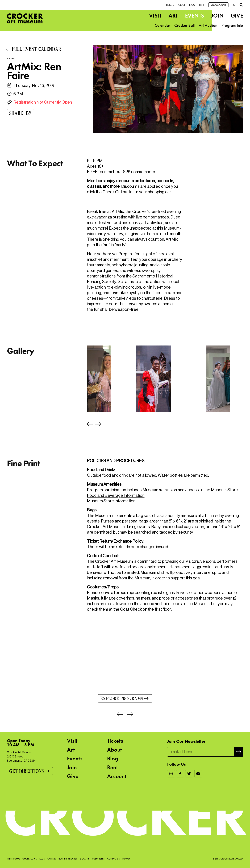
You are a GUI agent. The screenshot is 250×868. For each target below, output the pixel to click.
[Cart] (234, 5)
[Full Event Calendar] (45, 49)
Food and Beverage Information (116, 495)
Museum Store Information (111, 501)
